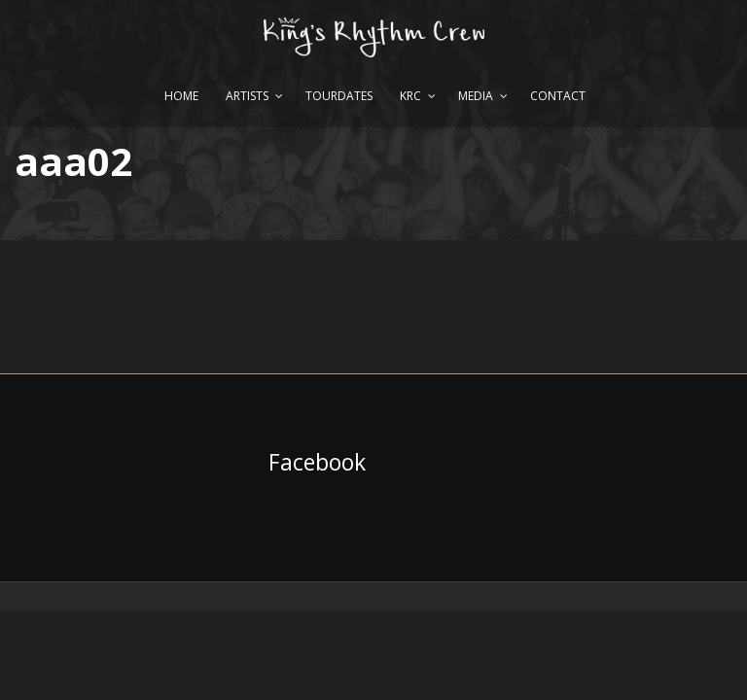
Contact (558, 96)
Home (181, 96)
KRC (410, 96)
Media (476, 96)
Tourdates (339, 96)
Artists (247, 96)
